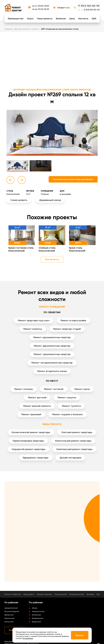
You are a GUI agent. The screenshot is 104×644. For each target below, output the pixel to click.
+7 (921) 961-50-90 (89, 6)
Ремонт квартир (13, 594)
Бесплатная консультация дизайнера (73, 179)
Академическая (38, 611)
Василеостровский (12, 611)
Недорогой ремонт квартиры (29, 449)
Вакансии (61, 19)
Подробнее (28, 638)
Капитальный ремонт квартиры (73, 441)
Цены (72, 19)
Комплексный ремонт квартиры (74, 449)
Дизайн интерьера (70, 458)
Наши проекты (45, 19)
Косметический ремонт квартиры (31, 432)
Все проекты (52, 259)
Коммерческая (77, 594)
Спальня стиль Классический (47, 249)
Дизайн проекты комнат (27, 29)
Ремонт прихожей (31, 414)
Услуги (30, 19)
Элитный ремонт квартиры (77, 432)
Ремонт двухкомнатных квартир (52, 346)
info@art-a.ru (63, 8)
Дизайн (90, 594)
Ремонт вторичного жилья (52, 371)
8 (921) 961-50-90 (92, 10)
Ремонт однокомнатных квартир (52, 337)
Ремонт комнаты (33, 329)
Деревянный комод (50, 200)
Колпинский (9, 622)
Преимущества (16, 19)
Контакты (83, 19)
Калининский (9, 618)
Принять (80, 635)
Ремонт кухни (82, 389)
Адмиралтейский (11, 608)
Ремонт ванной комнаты (37, 406)
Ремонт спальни (24, 389)
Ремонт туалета (71, 406)
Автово (35, 608)
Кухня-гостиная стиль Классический (21, 249)
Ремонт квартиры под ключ (34, 320)
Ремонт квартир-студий (67, 329)
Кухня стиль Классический (77, 249)
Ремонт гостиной (54, 389)
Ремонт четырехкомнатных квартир (52, 363)
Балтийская (36, 615)
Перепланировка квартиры (28, 441)
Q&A (94, 19)
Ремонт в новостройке (73, 320)
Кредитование (44, 594)
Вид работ (29, 594)
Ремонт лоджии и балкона (67, 414)
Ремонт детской (37, 397)
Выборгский (9, 615)
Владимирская (38, 618)
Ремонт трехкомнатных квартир (52, 354)
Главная (8, 29)
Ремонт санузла (67, 397)
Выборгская (36, 622)
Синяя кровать (19, 200)
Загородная (61, 594)
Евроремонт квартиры (36, 458)
